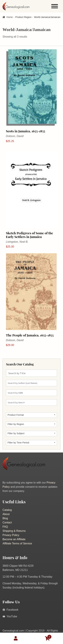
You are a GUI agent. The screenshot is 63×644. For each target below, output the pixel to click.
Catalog (7, 510)
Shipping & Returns (14, 531)
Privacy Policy (11, 535)
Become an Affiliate (14, 539)
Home (10, 17)
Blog (5, 518)
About (6, 514)
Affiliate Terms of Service (17, 543)
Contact (7, 522)
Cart (42, 636)
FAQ (5, 527)
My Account (16, 638)
